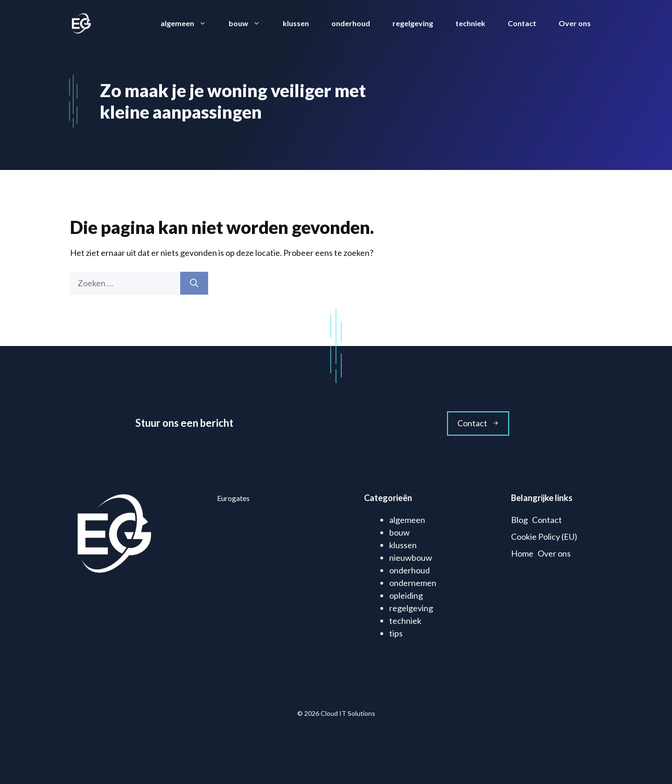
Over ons (575, 23)
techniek (470, 23)
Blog (519, 520)
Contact (522, 23)
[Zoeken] (194, 283)
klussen (296, 23)
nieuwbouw (411, 558)
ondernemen (413, 583)
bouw (250, 23)
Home (522, 553)
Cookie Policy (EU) (544, 537)
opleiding (406, 595)
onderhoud (351, 23)
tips (396, 633)
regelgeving (413, 23)
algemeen (189, 23)
